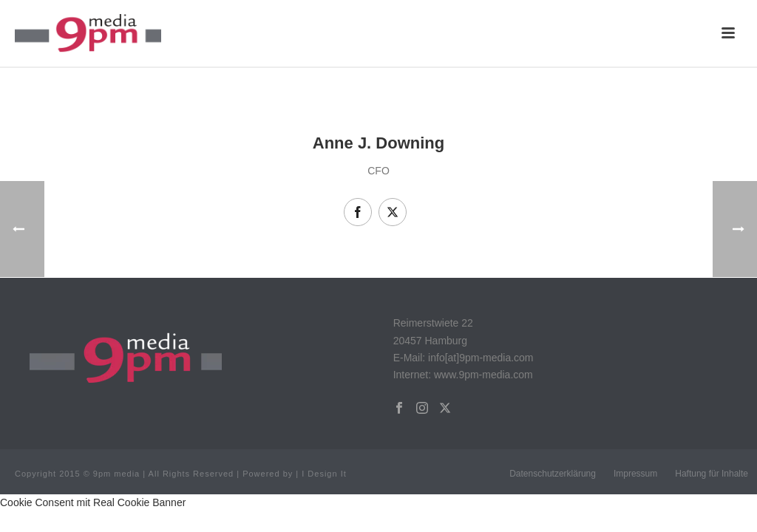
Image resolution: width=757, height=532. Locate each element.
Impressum (635, 474)
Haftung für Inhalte (712, 474)
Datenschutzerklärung (553, 474)
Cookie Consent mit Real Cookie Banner (93, 502)
